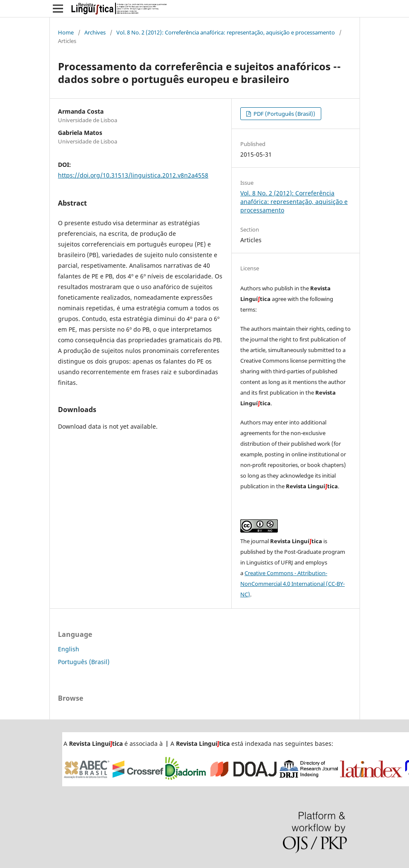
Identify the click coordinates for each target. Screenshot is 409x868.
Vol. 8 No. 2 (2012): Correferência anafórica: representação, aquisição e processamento (226, 32)
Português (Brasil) (84, 662)
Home (66, 32)
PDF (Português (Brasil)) (284, 114)
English (69, 649)
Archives (95, 32)
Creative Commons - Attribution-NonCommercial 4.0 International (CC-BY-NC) (292, 584)
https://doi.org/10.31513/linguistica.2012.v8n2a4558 (133, 175)
